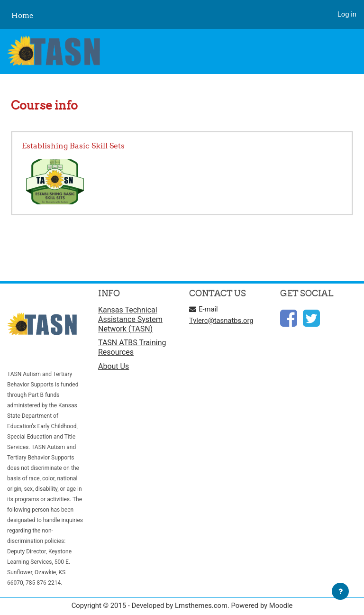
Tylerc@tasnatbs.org (221, 321)
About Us (114, 366)
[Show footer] (340, 591)
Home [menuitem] (23, 15)
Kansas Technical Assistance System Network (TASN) (130, 319)
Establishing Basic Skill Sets (73, 146)
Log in (347, 14)
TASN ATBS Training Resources (132, 347)
